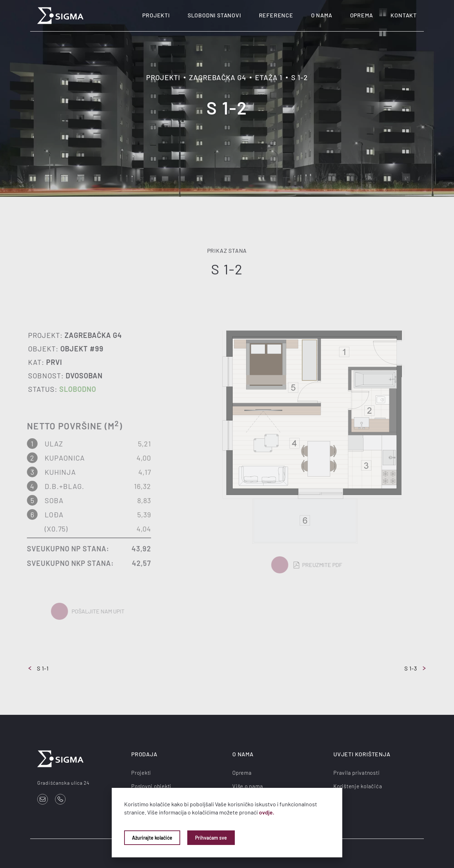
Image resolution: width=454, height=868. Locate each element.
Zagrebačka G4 (218, 77)
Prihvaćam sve (211, 838)
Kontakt (404, 15)
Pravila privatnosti (356, 773)
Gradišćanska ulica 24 (63, 783)
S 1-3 (415, 668)
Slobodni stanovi (214, 15)
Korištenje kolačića (358, 786)
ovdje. (267, 812)
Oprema (362, 15)
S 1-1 (39, 668)
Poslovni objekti (151, 786)
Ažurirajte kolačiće (152, 838)
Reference (276, 15)
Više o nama (248, 786)
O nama (322, 15)
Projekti (156, 15)
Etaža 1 (269, 77)
